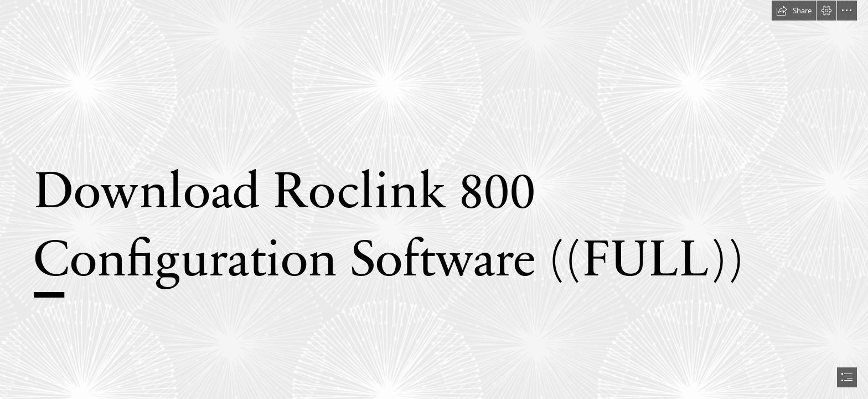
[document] (434, 199)
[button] (794, 11)
